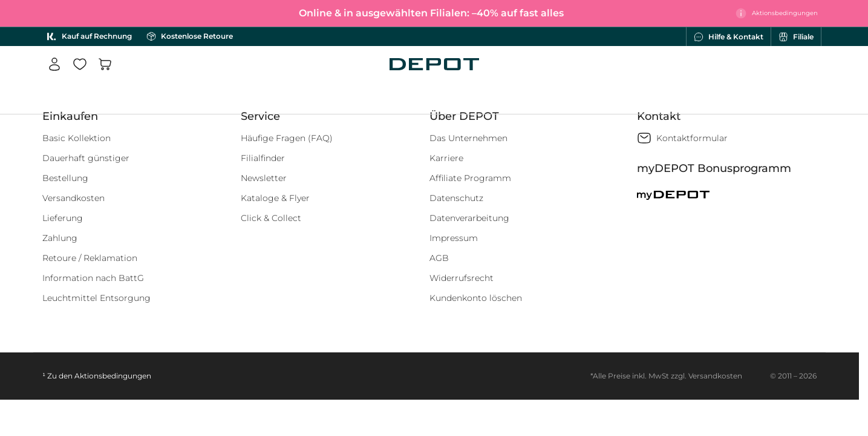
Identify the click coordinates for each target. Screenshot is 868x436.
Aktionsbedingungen (113, 376)
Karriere (446, 158)
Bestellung (65, 178)
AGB (439, 258)
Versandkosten (73, 198)
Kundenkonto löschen (476, 298)
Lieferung (63, 218)
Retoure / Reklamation (90, 258)
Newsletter (264, 178)
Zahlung (60, 238)
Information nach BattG (93, 278)
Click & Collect (271, 218)
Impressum (454, 238)
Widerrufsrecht (462, 278)
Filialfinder (263, 158)
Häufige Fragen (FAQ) (287, 138)
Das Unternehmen (468, 138)
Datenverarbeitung (469, 218)
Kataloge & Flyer (275, 198)
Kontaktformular (692, 138)
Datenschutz (456, 198)
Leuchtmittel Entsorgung (96, 298)
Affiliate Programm (470, 178)
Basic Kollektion (77, 138)
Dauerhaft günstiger (86, 158)
